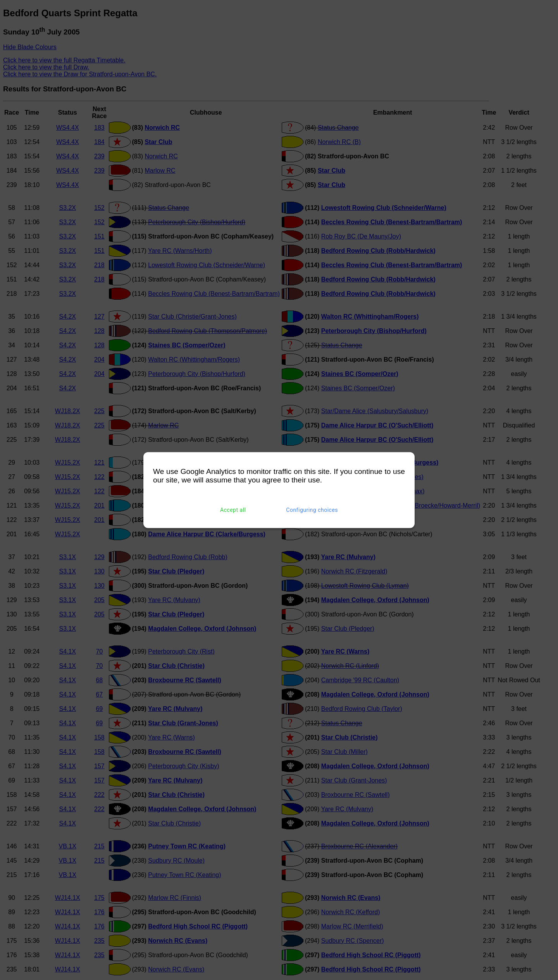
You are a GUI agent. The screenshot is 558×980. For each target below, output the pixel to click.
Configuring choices (312, 510)
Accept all (233, 510)
